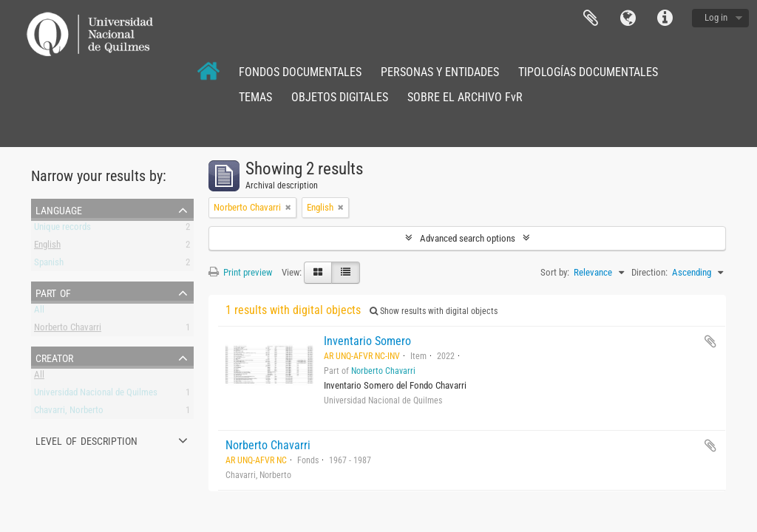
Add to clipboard (710, 341)
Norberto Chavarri (68, 330)
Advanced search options (468, 238)
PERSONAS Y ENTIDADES (440, 72)
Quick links (665, 18)
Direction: (649, 272)
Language (628, 18)
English (47, 247)
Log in (716, 17)
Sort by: (555, 272)
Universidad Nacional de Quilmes (96, 395)
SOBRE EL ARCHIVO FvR (465, 97)
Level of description (86, 440)
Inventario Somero (367, 341)
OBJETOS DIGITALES (340, 97)
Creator (54, 357)
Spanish (49, 265)
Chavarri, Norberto (69, 413)
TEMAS (255, 97)
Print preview (240, 272)
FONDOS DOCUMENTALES (300, 72)
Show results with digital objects (434, 311)
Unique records (62, 229)
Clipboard (591, 18)
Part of (53, 292)
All (39, 312)
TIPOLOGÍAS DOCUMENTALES (588, 72)
